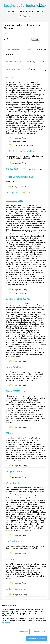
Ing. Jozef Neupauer (15, 541)
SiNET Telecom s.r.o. (16, 589)
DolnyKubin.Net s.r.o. (16, 471)
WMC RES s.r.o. (13, 483)
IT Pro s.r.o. (11, 433)
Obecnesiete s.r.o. (14, 49)
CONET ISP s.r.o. (14, 70)
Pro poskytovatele (27, 11)
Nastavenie (39, 631)
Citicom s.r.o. (12, 193)
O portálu (40, 11)
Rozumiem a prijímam (37, 639)
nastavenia (6, 622)
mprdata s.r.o (12, 169)
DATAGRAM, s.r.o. (14, 201)
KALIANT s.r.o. (13, 78)
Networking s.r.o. (14, 62)
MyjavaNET (11, 559)
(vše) (5, 34)
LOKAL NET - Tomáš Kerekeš (20, 151)
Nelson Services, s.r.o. (16, 367)
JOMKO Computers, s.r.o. (18, 299)
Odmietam (23, 631)
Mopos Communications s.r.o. (20, 177)
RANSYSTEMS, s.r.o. (16, 391)
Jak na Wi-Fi (12, 11)
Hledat (35, 39)
